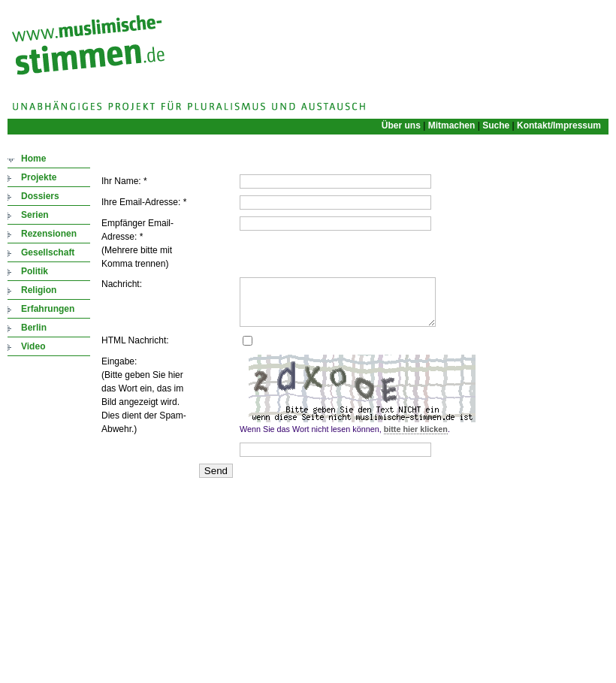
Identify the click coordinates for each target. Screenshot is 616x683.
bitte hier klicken (416, 438)
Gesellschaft (48, 252)
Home (33, 159)
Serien (35, 215)
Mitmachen (452, 125)
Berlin (34, 328)
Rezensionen (49, 234)
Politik (35, 271)
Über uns (401, 125)
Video (33, 346)
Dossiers (40, 196)
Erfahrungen (48, 309)
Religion (39, 290)
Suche (496, 125)
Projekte (39, 177)
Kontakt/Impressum (559, 125)
